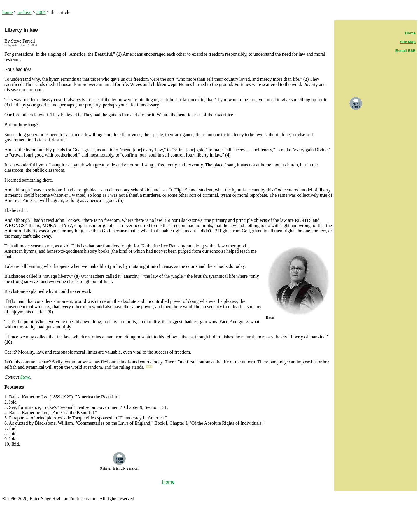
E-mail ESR (406, 51)
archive (25, 12)
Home (410, 33)
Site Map (408, 42)
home (8, 12)
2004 (41, 12)
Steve (25, 377)
